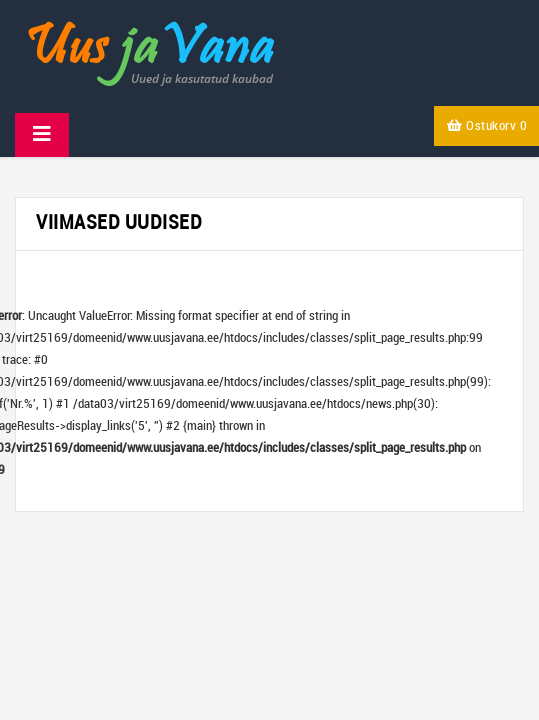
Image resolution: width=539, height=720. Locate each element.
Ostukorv (487, 126)
